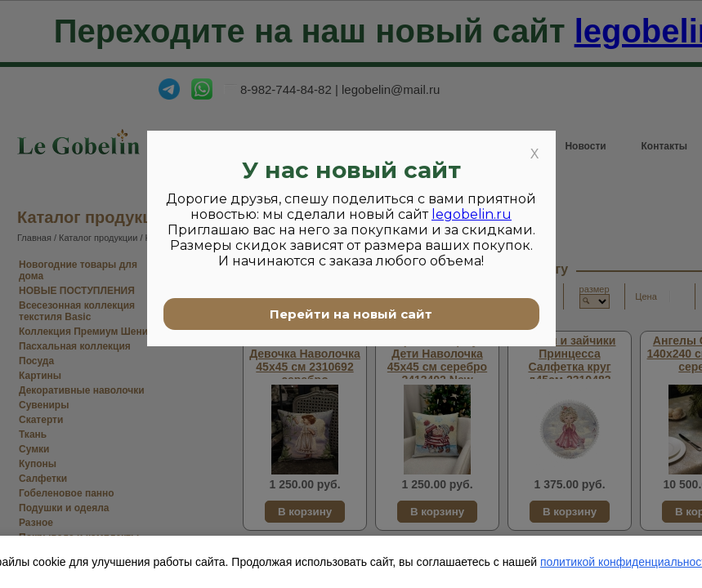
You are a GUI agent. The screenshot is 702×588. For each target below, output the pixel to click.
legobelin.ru (472, 214)
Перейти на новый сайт (351, 314)
